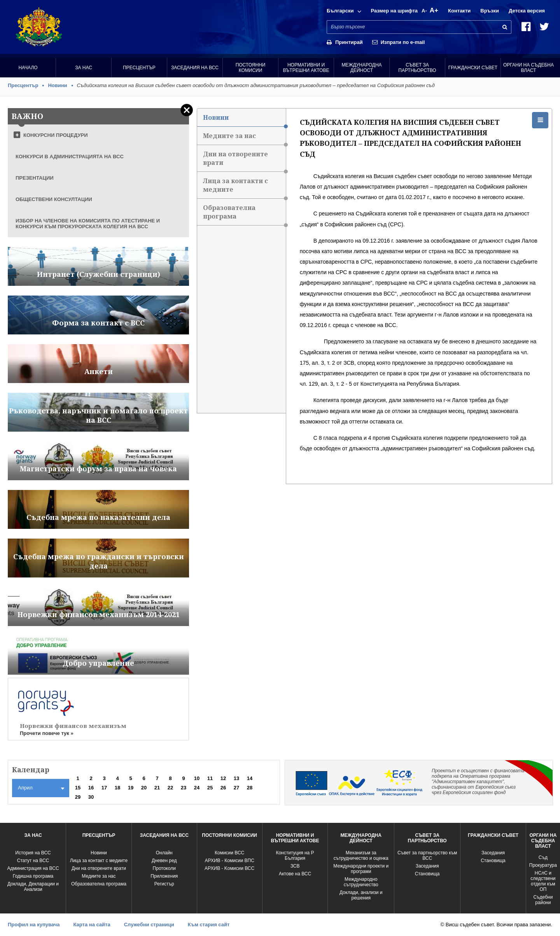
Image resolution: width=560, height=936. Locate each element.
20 (144, 788)
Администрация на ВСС (33, 868)
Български (340, 11)
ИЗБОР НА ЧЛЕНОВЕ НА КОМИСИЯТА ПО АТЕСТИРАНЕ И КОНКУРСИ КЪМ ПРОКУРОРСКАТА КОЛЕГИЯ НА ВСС (88, 224)
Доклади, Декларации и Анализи (33, 887)
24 (197, 788)
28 (250, 788)
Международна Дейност (361, 68)
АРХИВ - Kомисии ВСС (229, 868)
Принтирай (349, 42)
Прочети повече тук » (47, 733)
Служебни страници (149, 925)
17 (104, 788)
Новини (57, 85)
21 (157, 788)
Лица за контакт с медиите (99, 861)
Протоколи (164, 868)
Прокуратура (543, 865)
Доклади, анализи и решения (361, 895)
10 (197, 778)
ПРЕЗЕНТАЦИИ (35, 178)
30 (91, 797)
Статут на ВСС (33, 861)
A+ (434, 10)
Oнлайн (164, 853)
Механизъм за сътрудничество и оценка (361, 856)
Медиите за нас (244, 138)
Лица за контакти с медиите (244, 188)
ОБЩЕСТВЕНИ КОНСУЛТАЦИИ (54, 199)
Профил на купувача (34, 925)
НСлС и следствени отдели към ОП (543, 881)
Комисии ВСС (229, 853)
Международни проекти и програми (361, 869)
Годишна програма (33, 876)
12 (223, 778)
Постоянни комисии (251, 68)
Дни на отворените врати (244, 161)
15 (78, 788)
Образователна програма (244, 214)
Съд (543, 857)
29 (78, 797)
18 (117, 788)
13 (236, 778)
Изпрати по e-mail (403, 42)
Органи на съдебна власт (528, 68)
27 (236, 788)
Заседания (427, 866)
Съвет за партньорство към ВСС (427, 856)
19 (131, 788)
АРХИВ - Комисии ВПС (229, 861)
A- (424, 11)
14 (250, 778)
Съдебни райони (543, 900)
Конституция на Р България (295, 856)
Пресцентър (139, 68)
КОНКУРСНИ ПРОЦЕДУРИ (56, 135)
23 (184, 788)
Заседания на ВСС (195, 68)
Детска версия (527, 11)
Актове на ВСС (295, 874)
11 (210, 778)
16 (91, 788)
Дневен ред (164, 861)
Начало (28, 68)
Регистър (164, 884)
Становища (427, 874)
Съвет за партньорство (417, 68)
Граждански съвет (473, 68)
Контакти (459, 11)
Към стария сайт (209, 925)
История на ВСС (33, 853)
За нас (84, 68)
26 (223, 788)
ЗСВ (295, 866)
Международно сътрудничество (361, 882)
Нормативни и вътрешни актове (306, 68)
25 (210, 788)
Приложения (164, 876)
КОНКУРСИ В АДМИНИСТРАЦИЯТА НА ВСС (70, 157)
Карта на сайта (92, 925)
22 (170, 788)
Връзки (490, 11)
